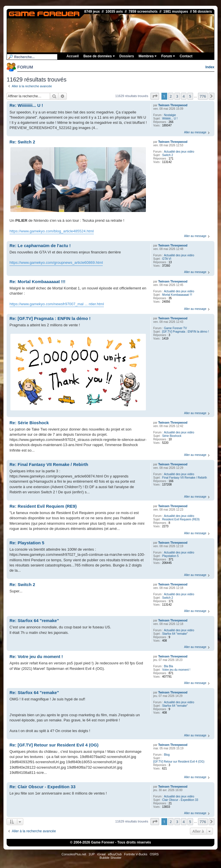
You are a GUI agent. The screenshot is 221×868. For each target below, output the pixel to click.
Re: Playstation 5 (27, 543)
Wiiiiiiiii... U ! (170, 119)
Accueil (73, 56)
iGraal (101, 854)
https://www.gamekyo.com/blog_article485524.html (52, 231)
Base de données (99, 56)
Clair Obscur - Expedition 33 (180, 800)
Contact (186, 56)
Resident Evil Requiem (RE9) (181, 519)
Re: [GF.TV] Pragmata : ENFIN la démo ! (50, 318)
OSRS (154, 854)
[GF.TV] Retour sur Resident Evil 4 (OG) (179, 762)
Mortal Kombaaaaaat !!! (177, 295)
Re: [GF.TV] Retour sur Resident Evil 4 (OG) (54, 745)
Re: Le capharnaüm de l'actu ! (40, 246)
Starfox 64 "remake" (175, 634)
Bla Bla (169, 666)
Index (210, 67)
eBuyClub (115, 854)
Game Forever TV (176, 328)
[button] (155, 96)
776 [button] (203, 96)
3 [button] (177, 96)
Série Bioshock (172, 436)
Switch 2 (168, 155)
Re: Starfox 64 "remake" (34, 620)
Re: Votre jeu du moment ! (36, 656)
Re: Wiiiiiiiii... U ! (26, 105)
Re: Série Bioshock (29, 423)
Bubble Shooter (110, 858)
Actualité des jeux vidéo (179, 152)
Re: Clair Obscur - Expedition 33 (42, 787)
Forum (168, 56)
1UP (92, 854)
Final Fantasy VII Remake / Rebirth (185, 478)
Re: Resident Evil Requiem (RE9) (43, 506)
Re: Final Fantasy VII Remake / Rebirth (49, 464)
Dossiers (127, 56)
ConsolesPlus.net (74, 854)
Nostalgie (170, 115)
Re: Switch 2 (22, 142)
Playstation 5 (170, 556)
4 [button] (184, 96)
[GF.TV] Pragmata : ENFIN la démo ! (186, 332)
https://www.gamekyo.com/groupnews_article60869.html (56, 263)
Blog (167, 755)
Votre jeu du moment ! (176, 670)
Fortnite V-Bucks (136, 854)
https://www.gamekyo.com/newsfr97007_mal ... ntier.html (57, 304)
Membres (147, 56)
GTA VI (167, 259)
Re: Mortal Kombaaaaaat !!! (37, 282)
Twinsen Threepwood (173, 105)
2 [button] (171, 96)
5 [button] (190, 96)
